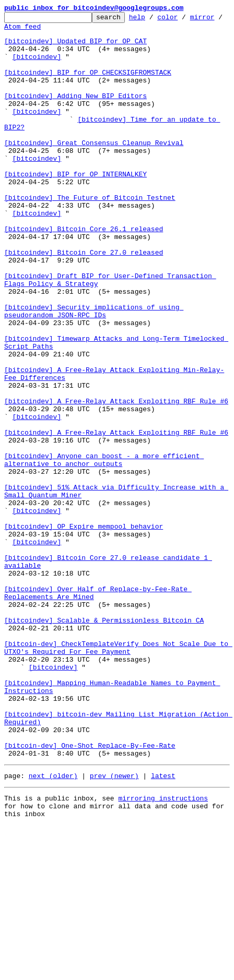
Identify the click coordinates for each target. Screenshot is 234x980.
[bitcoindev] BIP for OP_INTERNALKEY (75, 207)
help (153, 20)
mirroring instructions (163, 950)
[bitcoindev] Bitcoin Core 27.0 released (84, 301)
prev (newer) (114, 926)
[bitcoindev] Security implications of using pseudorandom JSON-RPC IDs (94, 371)
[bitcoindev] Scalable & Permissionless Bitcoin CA (104, 742)
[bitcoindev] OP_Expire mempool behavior (84, 629)
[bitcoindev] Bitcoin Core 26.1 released (84, 272)
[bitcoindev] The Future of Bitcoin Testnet (90, 235)
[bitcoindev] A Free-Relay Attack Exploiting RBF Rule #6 (116, 479)
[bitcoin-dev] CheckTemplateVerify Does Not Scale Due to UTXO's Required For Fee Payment (118, 775)
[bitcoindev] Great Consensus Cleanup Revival (94, 169)
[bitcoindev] (37, 66)
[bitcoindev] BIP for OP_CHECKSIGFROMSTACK (88, 85)
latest (163, 926)
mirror (16, 31)
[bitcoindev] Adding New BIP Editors (75, 113)
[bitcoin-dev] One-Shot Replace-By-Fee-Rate (90, 892)
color (184, 20)
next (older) (53, 926)
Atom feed (59, 31)
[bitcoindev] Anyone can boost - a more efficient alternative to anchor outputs (104, 549)
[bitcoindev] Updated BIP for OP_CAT (75, 47)
